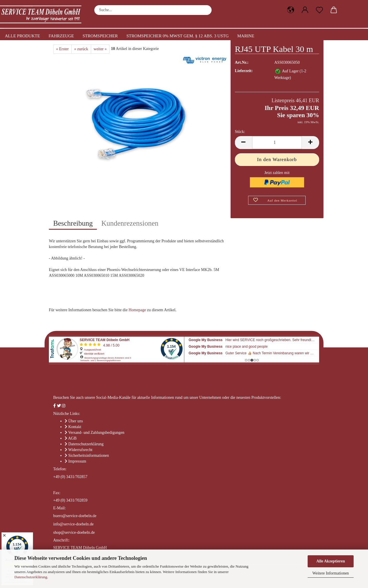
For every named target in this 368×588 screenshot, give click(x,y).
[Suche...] (204, 10)
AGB (72, 438)
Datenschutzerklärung (31, 577)
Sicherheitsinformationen (89, 455)
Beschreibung (73, 223)
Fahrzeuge (61, 36)
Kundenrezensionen (130, 223)
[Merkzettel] (319, 10)
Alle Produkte (22, 36)
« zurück (81, 49)
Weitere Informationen (331, 573)
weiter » (100, 49)
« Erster (62, 49)
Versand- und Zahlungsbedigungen (96, 433)
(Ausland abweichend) (289, 84)
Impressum (77, 461)
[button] (291, 10)
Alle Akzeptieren (331, 561)
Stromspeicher (100, 36)
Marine (246, 36)
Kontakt (75, 427)
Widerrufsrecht (80, 450)
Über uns (76, 421)
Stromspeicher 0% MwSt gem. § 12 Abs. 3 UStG (178, 36)
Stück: (240, 132)
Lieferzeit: (244, 71)
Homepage (137, 310)
